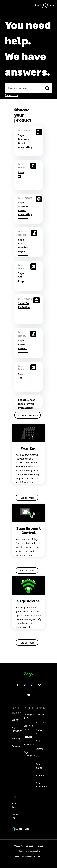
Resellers (28, 737)
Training (16, 739)
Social (39, 741)
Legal (40, 846)
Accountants (30, 745)
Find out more (27, 498)
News (38, 757)
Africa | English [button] (23, 829)
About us (40, 722)
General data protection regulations (29, 857)
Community (17, 746)
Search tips (12, 95)
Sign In (39, 5)
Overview (40, 715)
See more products (28, 415)
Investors (40, 775)
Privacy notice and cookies (29, 851)
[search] (47, 88)
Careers (39, 749)
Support (16, 720)
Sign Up (51, 5)
